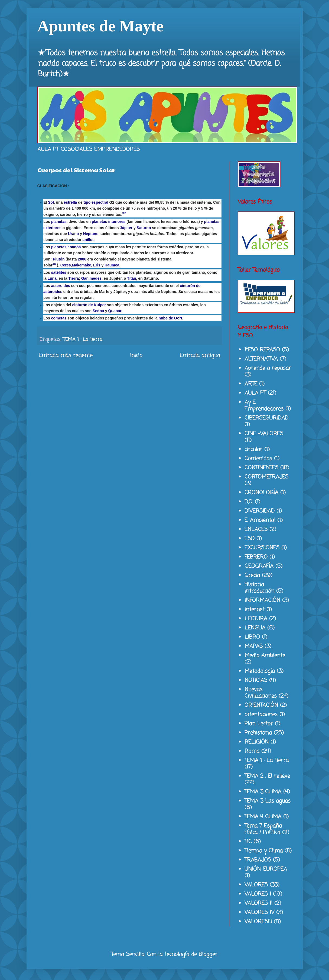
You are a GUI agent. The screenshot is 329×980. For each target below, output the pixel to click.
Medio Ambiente (265, 656)
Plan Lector (259, 724)
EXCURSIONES (262, 548)
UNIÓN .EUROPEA (266, 869)
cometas (59, 318)
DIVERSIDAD (260, 511)
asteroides (61, 286)
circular (253, 449)
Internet (255, 610)
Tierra (74, 278)
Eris (97, 265)
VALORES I (258, 894)
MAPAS (254, 646)
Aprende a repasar (268, 368)
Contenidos (258, 459)
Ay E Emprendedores (264, 406)
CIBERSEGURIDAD (266, 418)
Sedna (98, 311)
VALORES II (258, 903)
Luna (52, 278)
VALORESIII (258, 922)
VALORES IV (259, 913)
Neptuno (91, 234)
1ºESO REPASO (262, 350)
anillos (89, 240)
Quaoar (115, 311)
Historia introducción (259, 588)
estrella (70, 202)
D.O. (249, 502)
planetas (59, 222)
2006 (82, 259)
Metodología (260, 671)
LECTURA (256, 619)
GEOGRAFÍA (259, 566)
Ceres (66, 265)
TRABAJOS (258, 860)
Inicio (136, 356)
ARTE (251, 384)
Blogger (208, 954)
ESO (250, 539)
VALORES (256, 885)
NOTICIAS (256, 680)
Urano (73, 234)
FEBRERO (256, 557)
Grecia (252, 575)
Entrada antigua (200, 356)
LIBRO (252, 637)
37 (124, 213)
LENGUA (255, 628)
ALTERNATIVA (261, 359)
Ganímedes (91, 278)
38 (54, 264)
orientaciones (261, 715)
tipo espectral (96, 202)
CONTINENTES (261, 468)
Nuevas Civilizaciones (261, 693)
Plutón (59, 259)
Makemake (81, 265)
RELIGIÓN (257, 742)
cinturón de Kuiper (89, 305)
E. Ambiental (260, 520)
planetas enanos (66, 247)
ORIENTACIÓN (261, 705)
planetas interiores (109, 222)
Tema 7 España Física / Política (263, 829)
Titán (131, 278)
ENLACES (256, 529)
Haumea (112, 265)
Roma (252, 751)
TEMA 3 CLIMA (263, 792)
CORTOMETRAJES (266, 477)
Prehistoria (258, 733)
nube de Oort (170, 318)
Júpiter (126, 228)
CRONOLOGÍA (261, 493)
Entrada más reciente (66, 356)
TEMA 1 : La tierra (83, 339)
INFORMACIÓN (262, 600)
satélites (59, 272)
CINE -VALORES (264, 434)
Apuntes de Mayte (101, 26)
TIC (248, 842)
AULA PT (255, 393)
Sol (51, 202)
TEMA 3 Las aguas (268, 801)
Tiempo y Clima (264, 851)
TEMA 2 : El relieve (267, 776)
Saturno (144, 228)
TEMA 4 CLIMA (263, 817)
